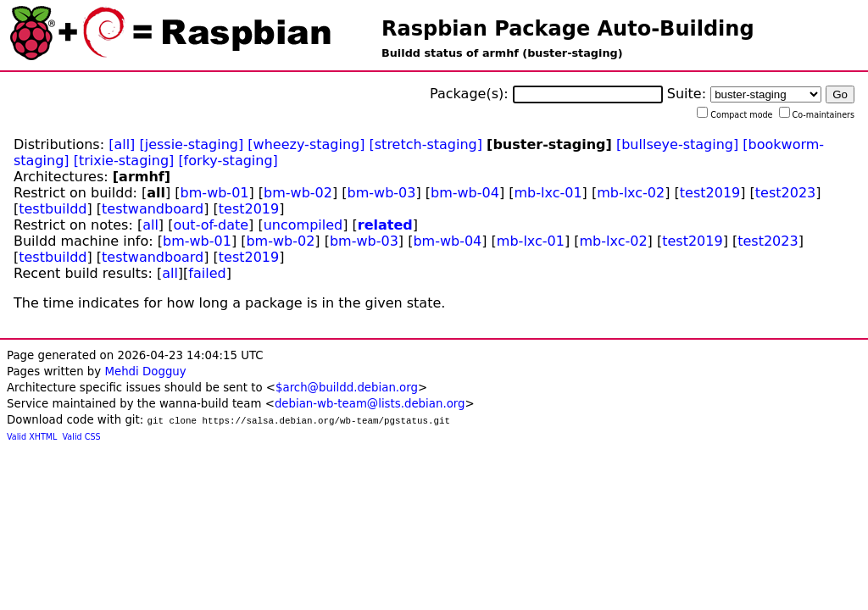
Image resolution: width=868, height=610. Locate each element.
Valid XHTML (32, 437)
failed (207, 273)
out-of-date (211, 225)
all (150, 225)
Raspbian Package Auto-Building (568, 29)
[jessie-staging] (191, 144)
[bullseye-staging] (677, 144)
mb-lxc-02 (631, 193)
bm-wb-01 (215, 193)
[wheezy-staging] (306, 144)
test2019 (710, 193)
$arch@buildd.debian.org (347, 388)
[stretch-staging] (426, 144)
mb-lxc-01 (548, 193)
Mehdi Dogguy (145, 372)
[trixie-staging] (124, 161)
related (385, 225)
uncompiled (303, 225)
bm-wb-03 (382, 193)
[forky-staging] (228, 161)
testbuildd (53, 209)
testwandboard (153, 209)
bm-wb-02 (298, 193)
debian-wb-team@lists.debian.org (370, 404)
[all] (122, 144)
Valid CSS (82, 437)
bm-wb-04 (465, 193)
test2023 (785, 193)
